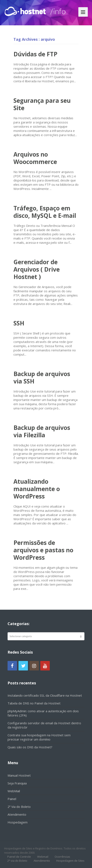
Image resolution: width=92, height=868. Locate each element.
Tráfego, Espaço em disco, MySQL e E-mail (45, 212)
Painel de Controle (19, 857)
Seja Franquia (17, 783)
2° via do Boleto (17, 861)
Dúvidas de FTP (35, 54)
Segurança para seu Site (42, 104)
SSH (19, 323)
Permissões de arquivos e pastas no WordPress (43, 550)
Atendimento (17, 814)
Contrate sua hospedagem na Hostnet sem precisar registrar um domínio (39, 737)
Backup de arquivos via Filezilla (42, 431)
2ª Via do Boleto (19, 807)
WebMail (14, 791)
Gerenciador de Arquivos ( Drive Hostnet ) (37, 269)
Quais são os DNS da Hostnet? (30, 747)
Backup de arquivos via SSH (42, 377)
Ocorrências (62, 857)
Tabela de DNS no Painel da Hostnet (34, 703)
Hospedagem (18, 822)
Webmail (43, 857)
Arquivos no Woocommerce (35, 158)
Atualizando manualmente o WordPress (37, 489)
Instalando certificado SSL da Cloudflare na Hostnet (45, 695)
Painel (12, 799)
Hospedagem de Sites (70, 861)
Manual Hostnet (19, 775)
